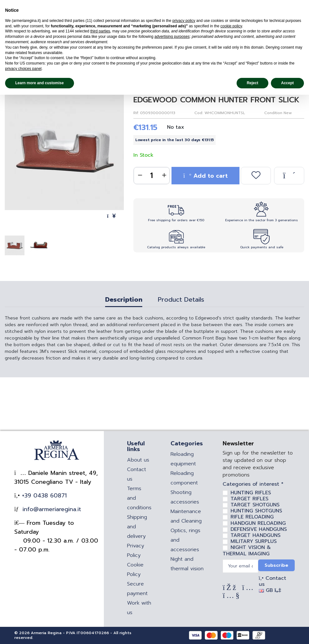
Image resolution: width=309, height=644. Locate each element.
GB (270, 590)
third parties (100, 31)
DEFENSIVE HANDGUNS (259, 529)
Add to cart (205, 176)
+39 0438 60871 (43, 496)
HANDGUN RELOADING (258, 523)
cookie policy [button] (231, 26)
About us (138, 460)
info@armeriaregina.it (51, 509)
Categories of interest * (253, 484)
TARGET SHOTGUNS (255, 505)
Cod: (199, 113)
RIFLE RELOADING (252, 517)
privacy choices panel (23, 69)
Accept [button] (287, 83)
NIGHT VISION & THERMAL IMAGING (247, 550)
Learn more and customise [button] (40, 83)
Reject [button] (252, 83)
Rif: (136, 113)
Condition (273, 113)
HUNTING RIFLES (251, 493)
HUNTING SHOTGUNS (256, 511)
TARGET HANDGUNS (255, 535)
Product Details (181, 300)
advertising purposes (172, 37)
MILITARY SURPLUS (254, 541)
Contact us (272, 581)
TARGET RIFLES (249, 499)
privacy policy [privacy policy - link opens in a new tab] (184, 21)
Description (124, 300)
